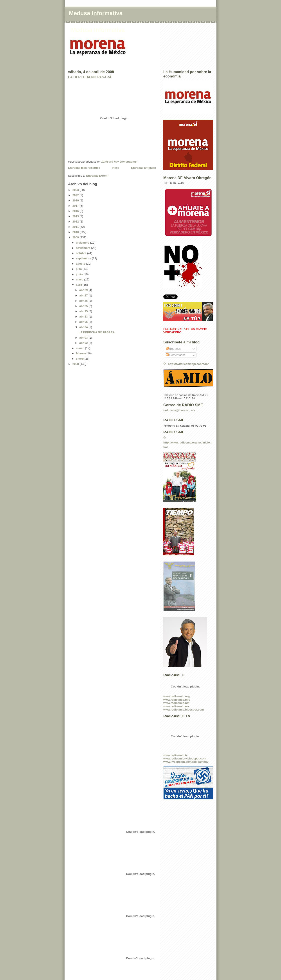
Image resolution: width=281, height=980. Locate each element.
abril (79, 285)
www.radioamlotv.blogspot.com (185, 758)
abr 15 (84, 311)
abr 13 (84, 317)
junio (80, 274)
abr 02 (84, 343)
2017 (76, 206)
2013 (76, 216)
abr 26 (84, 301)
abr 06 (84, 322)
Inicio (116, 168)
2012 (76, 222)
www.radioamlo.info (177, 700)
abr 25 (84, 306)
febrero (81, 353)
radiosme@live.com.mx (179, 410)
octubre (82, 253)
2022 (76, 195)
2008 (76, 364)
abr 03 (84, 338)
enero (80, 359)
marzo (81, 348)
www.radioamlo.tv (176, 755)
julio (79, 269)
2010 (76, 232)
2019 (76, 200)
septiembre (84, 258)
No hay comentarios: (124, 162)
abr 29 (84, 290)
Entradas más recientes (84, 168)
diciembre (83, 243)
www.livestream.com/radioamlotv (186, 762)
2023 (76, 190)
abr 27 (84, 295)
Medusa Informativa (96, 13)
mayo (80, 279)
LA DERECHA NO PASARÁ (90, 77)
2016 (76, 211)
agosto (81, 264)
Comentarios (176, 355)
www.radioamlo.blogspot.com (184, 710)
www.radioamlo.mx (176, 706)
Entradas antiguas (143, 168)
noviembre (84, 248)
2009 (76, 237)
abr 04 (84, 327)
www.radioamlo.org (177, 696)
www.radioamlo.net (176, 703)
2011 (76, 227)
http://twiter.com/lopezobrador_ (189, 364)
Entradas (173, 349)
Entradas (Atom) (97, 176)
